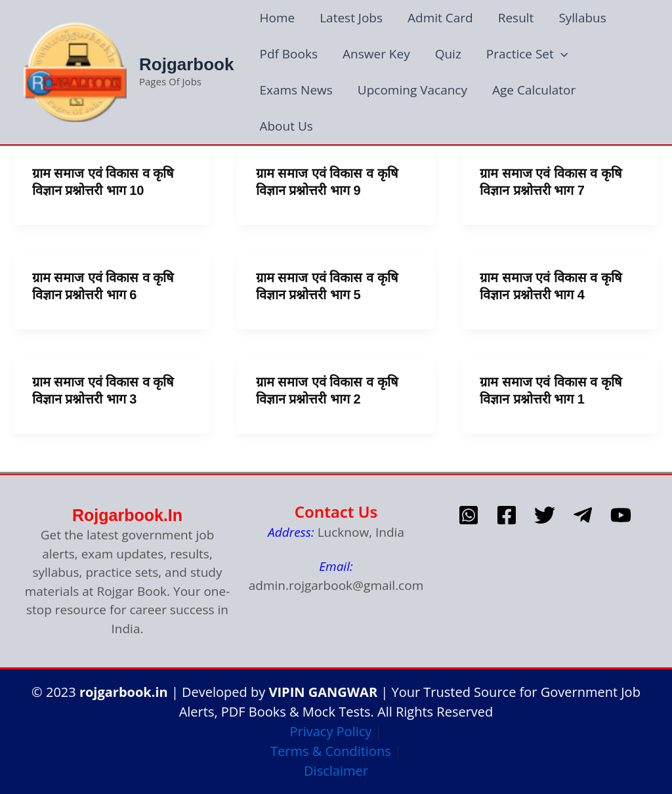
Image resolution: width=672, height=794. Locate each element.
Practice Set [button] (527, 54)
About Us (286, 126)
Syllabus (582, 18)
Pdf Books (288, 54)
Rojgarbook (186, 64)
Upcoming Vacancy (412, 90)
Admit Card (440, 18)
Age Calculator (534, 90)
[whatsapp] (469, 515)
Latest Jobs (351, 18)
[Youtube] (621, 515)
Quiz (448, 54)
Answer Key (376, 54)
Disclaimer (336, 771)
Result (516, 18)
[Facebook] (507, 515)
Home (277, 18)
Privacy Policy (330, 731)
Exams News (296, 90)
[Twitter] (545, 515)
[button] (561, 54)
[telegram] (583, 515)
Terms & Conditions (331, 751)
